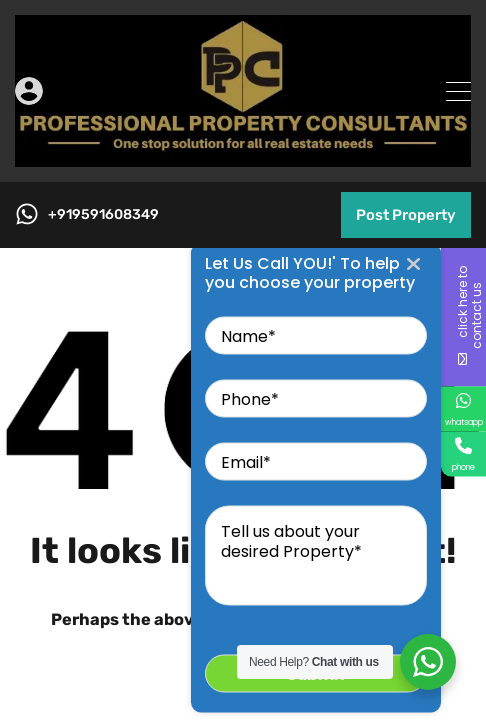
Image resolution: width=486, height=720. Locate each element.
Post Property (406, 215)
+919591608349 (103, 215)
